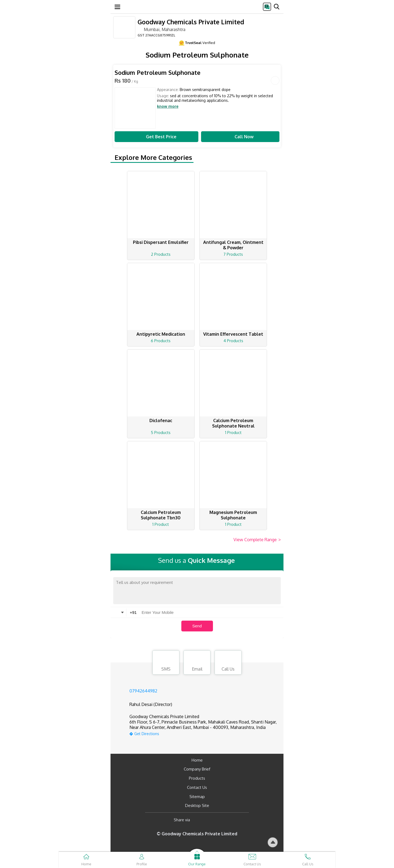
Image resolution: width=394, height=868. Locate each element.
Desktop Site (197, 805)
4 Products (233, 341)
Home (197, 760)
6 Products (161, 341)
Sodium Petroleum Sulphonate (158, 73)
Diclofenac (161, 420)
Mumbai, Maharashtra (161, 29)
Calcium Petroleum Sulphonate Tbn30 (161, 515)
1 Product (233, 433)
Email (197, 663)
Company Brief (197, 769)
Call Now (240, 137)
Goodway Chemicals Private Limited (191, 22)
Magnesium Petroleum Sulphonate (233, 515)
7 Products (233, 254)
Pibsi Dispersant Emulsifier (161, 242)
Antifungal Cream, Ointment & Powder (233, 245)
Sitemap (197, 797)
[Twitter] (222, 820)
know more (168, 106)
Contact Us (197, 787)
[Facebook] (198, 820)
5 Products (161, 433)
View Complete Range (257, 540)
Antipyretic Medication (161, 334)
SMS (166, 663)
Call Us (228, 663)
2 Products (161, 254)
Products (197, 778)
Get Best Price (156, 137)
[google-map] (204, 733)
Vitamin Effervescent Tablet (233, 334)
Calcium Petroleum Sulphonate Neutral (233, 423)
